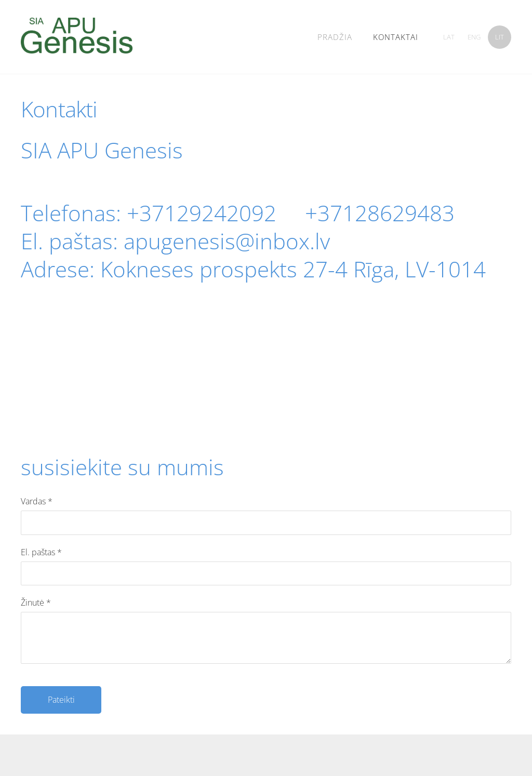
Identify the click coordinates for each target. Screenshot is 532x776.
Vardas (37, 501)
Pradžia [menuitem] (335, 37)
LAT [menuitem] (449, 37)
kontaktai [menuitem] (396, 37)
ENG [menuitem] (474, 37)
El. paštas (41, 552)
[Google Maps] (266, 382)
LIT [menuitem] (500, 37)
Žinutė (36, 603)
